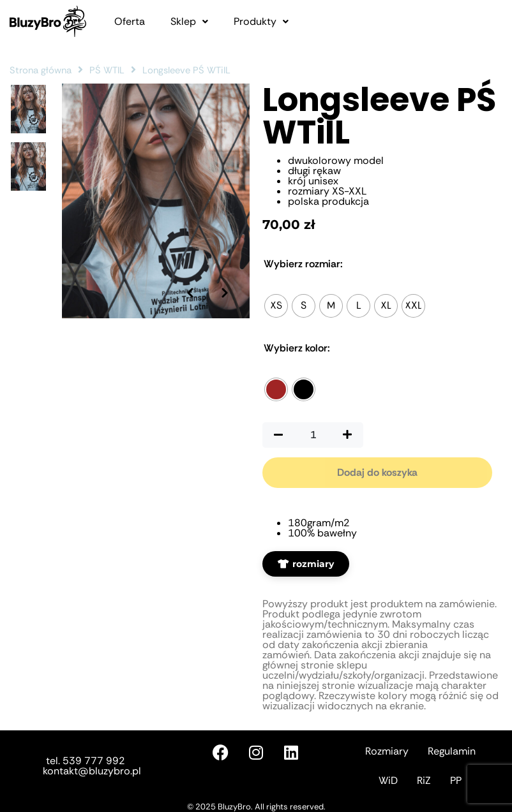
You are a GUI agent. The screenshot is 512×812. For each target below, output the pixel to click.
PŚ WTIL (107, 70)
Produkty (261, 22)
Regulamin (452, 751)
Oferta (130, 22)
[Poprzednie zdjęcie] (189, 274)
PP (456, 780)
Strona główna (41, 70)
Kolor (297, 348)
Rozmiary (387, 751)
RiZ (424, 780)
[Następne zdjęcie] (224, 274)
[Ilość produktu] (313, 435)
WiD (388, 780)
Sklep (189, 22)
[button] (189, 22)
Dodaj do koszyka (377, 472)
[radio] (276, 306)
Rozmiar (303, 264)
